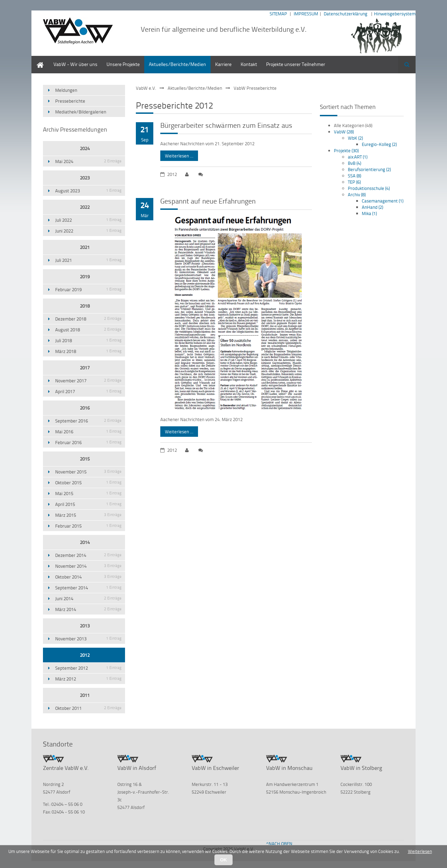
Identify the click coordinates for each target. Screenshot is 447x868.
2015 (85, 459)
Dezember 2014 (88, 555)
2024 (85, 148)
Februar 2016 (88, 442)
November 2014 (88, 566)
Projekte (346, 150)
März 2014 (88, 609)
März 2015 (88, 515)
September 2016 (88, 421)
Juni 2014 (88, 598)
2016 (85, 408)
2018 (85, 306)
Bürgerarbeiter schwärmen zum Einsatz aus (226, 125)
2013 (85, 626)
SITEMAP (278, 14)
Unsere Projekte (123, 64)
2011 (85, 695)
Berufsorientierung (369, 169)
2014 (85, 542)
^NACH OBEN (279, 844)
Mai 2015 (88, 493)
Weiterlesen (420, 851)
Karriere (223, 64)
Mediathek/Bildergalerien (81, 112)
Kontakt (249, 64)
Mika (369, 213)
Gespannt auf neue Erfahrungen (208, 201)
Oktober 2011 (88, 708)
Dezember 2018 (88, 319)
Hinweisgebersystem (395, 14)
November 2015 (88, 472)
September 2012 (88, 668)
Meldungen (66, 90)
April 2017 (88, 391)
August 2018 (88, 330)
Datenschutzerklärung (346, 14)
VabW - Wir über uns (75, 64)
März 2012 (88, 679)
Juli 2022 (88, 220)
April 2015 (88, 504)
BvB (354, 163)
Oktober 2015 (88, 483)
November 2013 (88, 639)
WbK (355, 138)
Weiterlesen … (177, 155)
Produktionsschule (369, 188)
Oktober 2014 (88, 577)
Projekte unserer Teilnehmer (296, 64)
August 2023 (88, 191)
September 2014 (88, 588)
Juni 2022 (88, 231)
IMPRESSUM (306, 14)
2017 (85, 368)
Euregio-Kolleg (379, 144)
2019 (85, 277)
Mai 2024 (88, 161)
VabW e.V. (146, 88)
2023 (85, 178)
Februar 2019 (88, 289)
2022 (85, 207)
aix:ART (358, 157)
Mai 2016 (88, 432)
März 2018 (88, 351)
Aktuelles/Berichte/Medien (177, 64)
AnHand (372, 207)
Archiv (357, 194)
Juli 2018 (88, 340)
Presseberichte (70, 101)
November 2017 (88, 381)
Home (38, 59)
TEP (354, 182)
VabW (344, 132)
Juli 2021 (88, 260)
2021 (85, 247)
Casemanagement (383, 201)
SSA (354, 176)
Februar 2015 (88, 526)
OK (223, 860)
